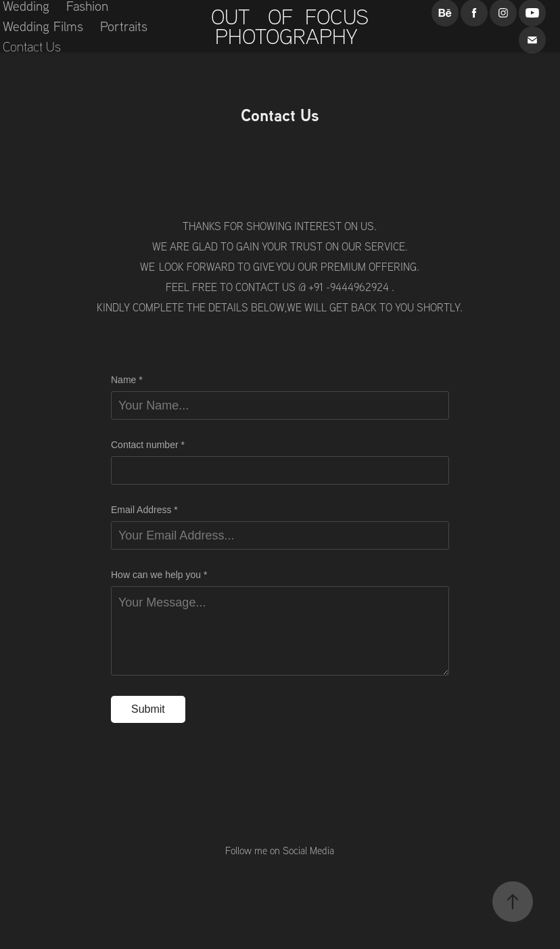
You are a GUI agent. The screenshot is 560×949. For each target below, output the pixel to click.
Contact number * (148, 445)
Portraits (124, 26)
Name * (127, 380)
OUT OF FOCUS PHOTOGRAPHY (296, 26)
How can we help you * (159, 575)
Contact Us (32, 46)
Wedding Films (43, 26)
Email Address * (144, 510)
